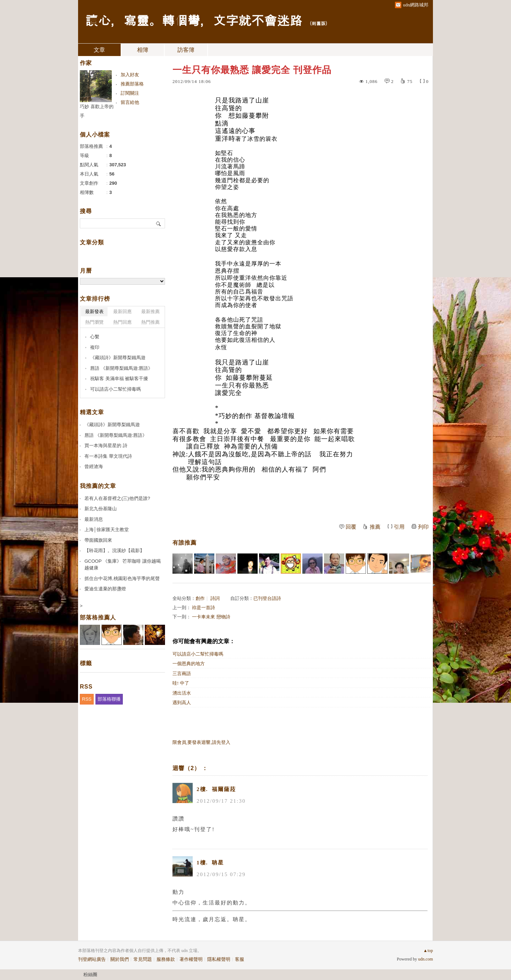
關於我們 (120, 959)
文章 (99, 50)
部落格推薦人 (98, 617)
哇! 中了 (181, 683)
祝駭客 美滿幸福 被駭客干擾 (119, 378)
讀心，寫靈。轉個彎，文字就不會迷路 (194, 20)
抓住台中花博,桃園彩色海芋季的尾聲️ (122, 578)
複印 (95, 347)
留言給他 (130, 102)
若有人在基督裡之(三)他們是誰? (117, 498)
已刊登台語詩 (267, 598)
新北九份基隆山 (101, 509)
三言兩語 (182, 673)
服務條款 (166, 959)
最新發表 (94, 311)
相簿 (143, 50)
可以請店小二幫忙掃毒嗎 (198, 654)
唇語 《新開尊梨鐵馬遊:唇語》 (121, 368)
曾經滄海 (94, 466)
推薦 (375, 527)
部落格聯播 (109, 699)
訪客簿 (186, 50)
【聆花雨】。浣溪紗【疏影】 (114, 550)
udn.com (425, 959)
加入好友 (130, 75)
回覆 (351, 527)
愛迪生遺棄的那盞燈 (105, 589)
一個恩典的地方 (189, 664)
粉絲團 (90, 975)
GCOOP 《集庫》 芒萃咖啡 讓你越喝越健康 (123, 565)
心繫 (95, 337)
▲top (428, 951)
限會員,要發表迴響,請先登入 (201, 742)
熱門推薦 (150, 322)
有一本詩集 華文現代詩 (108, 456)
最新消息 (94, 519)
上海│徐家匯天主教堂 (107, 530)
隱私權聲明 (219, 959)
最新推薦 (150, 311)
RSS (87, 699)
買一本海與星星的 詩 (106, 446)
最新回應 (122, 311)
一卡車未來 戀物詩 (211, 617)
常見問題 (143, 959)
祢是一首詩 (204, 608)
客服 (240, 959)
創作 (200, 598)
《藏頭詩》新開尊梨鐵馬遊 (118, 358)
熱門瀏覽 (94, 322)
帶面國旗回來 (98, 540)
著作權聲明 (191, 959)
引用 (399, 527)
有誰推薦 (185, 543)
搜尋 (159, 223)
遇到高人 (182, 703)
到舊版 (318, 23)
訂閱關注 (130, 93)
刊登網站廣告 (92, 959)
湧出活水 (182, 693)
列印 (423, 527)
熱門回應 (122, 322)
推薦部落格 (132, 84)
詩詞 (215, 598)
